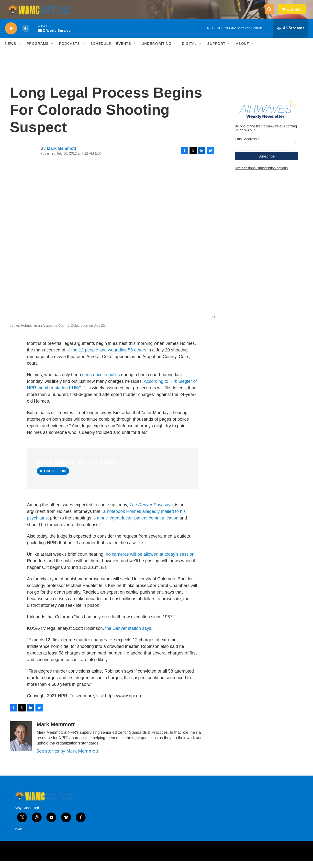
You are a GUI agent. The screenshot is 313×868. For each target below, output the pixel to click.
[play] (11, 36)
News (11, 51)
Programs (38, 51)
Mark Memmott (61, 155)
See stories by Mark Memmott (68, 758)
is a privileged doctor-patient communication (135, 525)
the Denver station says (128, 636)
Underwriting (156, 51)
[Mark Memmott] (21, 743)
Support (216, 51)
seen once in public (101, 382)
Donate (296, 13)
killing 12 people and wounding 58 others (106, 357)
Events (123, 51)
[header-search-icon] (271, 13)
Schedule (101, 51)
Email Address (247, 146)
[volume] (26, 36)
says (151, 512)
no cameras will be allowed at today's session (150, 562)
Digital (189, 51)
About (242, 51)
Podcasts (70, 51)
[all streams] (291, 35)
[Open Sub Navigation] (20, 51)
